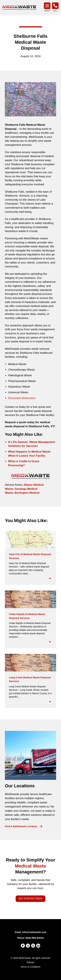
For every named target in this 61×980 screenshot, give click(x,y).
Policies (30, 962)
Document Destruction (22, 398)
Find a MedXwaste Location (21, 826)
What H (13, 452)
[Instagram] (33, 946)
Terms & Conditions (30, 967)
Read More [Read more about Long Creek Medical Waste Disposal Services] (50, 702)
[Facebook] (23, 946)
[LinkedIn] (38, 946)
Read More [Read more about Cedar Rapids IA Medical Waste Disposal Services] (50, 642)
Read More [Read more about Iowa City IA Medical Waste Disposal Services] (50, 578)
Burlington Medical (27, 493)
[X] (28, 946)
